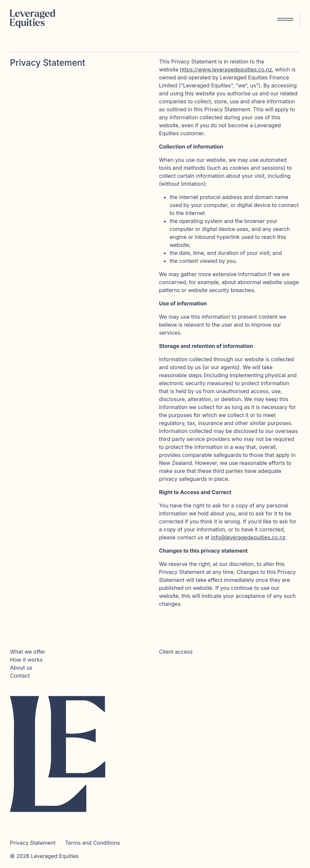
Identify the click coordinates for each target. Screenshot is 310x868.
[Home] (35, 19)
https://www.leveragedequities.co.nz (226, 69)
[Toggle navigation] (287, 19)
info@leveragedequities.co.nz (248, 537)
